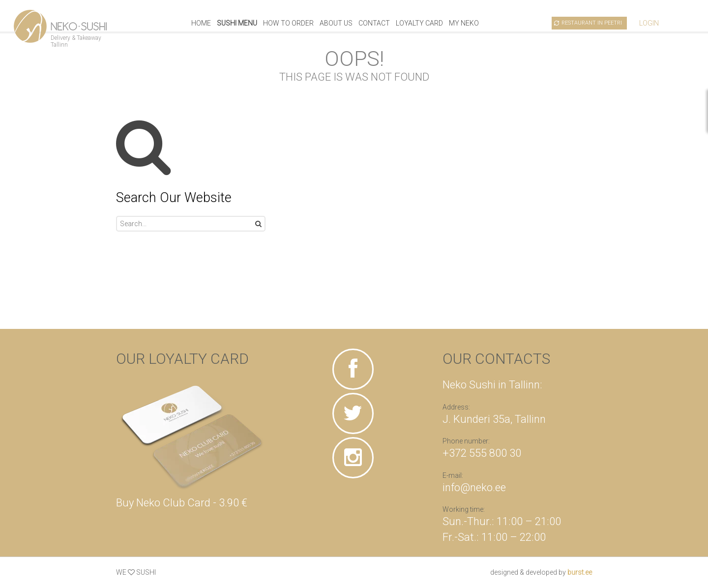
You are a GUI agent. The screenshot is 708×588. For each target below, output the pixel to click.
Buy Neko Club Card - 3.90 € (182, 503)
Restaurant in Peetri (592, 23)
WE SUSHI (136, 572)
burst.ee (580, 572)
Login (649, 23)
